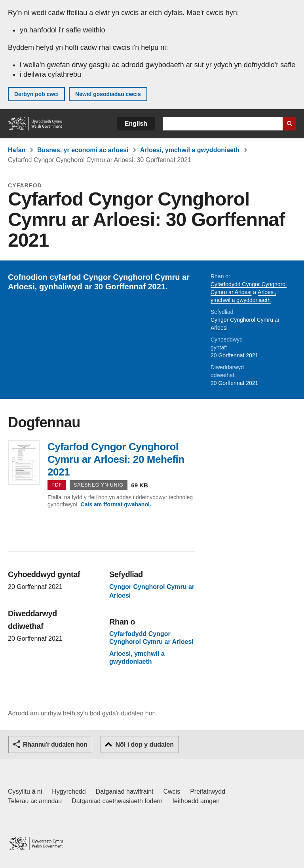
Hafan (17, 150)
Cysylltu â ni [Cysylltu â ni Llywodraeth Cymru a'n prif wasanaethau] (25, 792)
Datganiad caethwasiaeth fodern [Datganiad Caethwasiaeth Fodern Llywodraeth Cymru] (117, 801)
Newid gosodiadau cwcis (108, 94)
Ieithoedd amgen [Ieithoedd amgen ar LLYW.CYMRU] (196, 801)
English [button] (136, 124)
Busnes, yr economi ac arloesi (83, 150)
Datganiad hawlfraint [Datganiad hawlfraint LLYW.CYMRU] (125, 792)
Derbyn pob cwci (36, 94)
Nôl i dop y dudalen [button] (144, 744)
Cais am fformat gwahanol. (116, 504)
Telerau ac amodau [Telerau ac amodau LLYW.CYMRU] (35, 801)
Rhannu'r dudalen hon (55, 744)
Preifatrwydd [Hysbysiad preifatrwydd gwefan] (208, 792)
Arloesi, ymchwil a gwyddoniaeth (190, 150)
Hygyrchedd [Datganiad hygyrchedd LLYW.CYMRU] (69, 792)
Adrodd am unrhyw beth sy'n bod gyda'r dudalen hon (82, 713)
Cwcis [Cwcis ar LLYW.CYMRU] (172, 792)
